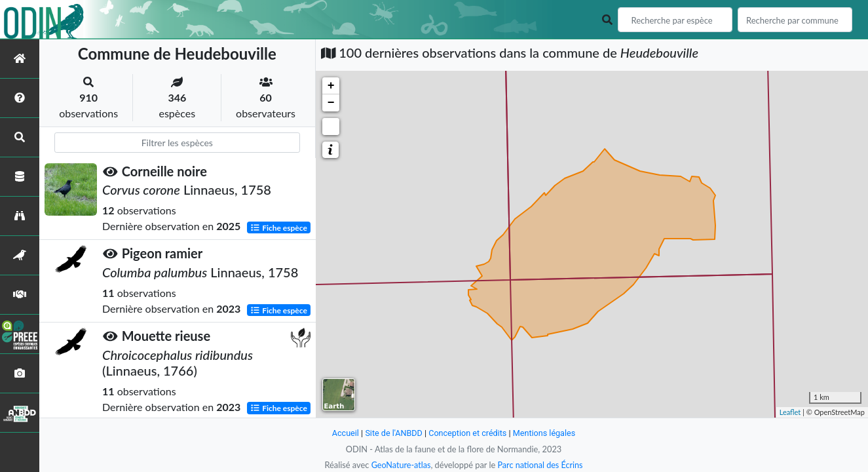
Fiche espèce (279, 227)
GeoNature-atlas (400, 465)
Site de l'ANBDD (393, 433)
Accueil (344, 433)
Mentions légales (545, 433)
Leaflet (790, 412)
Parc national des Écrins (540, 465)
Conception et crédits (468, 433)
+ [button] (331, 86)
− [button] (331, 103)
